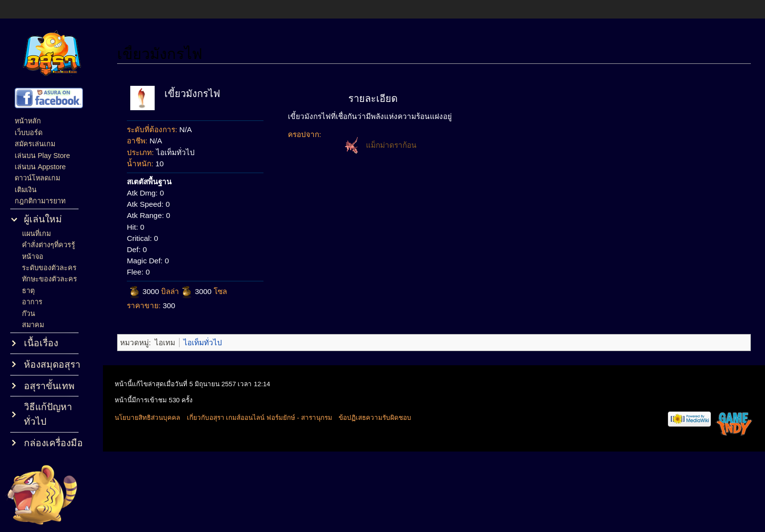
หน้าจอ (33, 256)
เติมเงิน (26, 190)
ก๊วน (29, 314)
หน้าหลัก (28, 121)
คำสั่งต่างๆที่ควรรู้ (49, 245)
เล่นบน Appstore (40, 167)
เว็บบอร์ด (29, 133)
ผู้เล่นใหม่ (43, 219)
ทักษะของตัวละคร (50, 279)
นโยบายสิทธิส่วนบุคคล (147, 418)
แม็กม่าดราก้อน (391, 145)
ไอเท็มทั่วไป (203, 343)
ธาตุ (28, 291)
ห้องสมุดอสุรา (52, 365)
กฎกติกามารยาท (40, 201)
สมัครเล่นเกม (35, 144)
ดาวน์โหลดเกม (37, 178)
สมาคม (33, 325)
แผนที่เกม (36, 234)
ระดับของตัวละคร (49, 268)
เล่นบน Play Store (42, 156)
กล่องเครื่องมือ (53, 443)
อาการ (32, 302)
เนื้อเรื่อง (41, 343)
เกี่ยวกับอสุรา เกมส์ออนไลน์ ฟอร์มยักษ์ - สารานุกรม (260, 418)
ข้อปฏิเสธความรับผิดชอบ (375, 418)
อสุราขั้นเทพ (49, 386)
